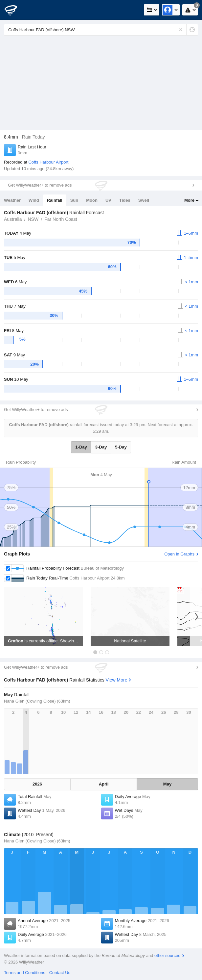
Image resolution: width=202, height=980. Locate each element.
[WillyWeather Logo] (15, 10)
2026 (37, 784)
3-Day (101, 447)
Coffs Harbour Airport (48, 162)
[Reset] (181, 30)
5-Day (121, 447)
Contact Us (60, 973)
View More (117, 680)
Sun (74, 200)
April (104, 784)
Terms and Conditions (25, 973)
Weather (12, 200)
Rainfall (55, 200)
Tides (125, 200)
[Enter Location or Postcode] (101, 30)
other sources (167, 955)
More (189, 200)
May (167, 784)
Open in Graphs (179, 554)
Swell (144, 200)
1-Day (81, 447)
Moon (92, 200)
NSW (33, 219)
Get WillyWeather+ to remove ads (40, 185)
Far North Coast (61, 219)
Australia (13, 219)
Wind (34, 200)
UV (108, 200)
